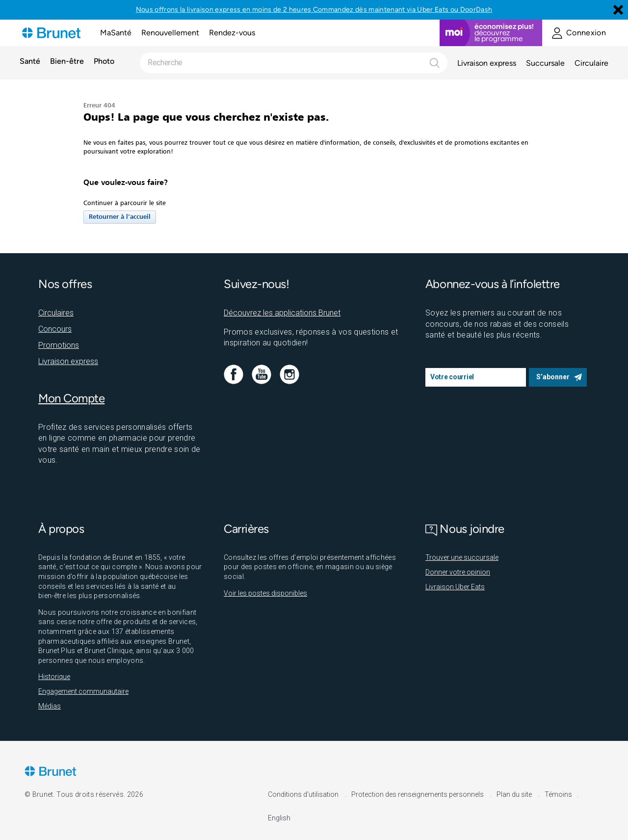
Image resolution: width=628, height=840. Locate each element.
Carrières (246, 529)
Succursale (545, 63)
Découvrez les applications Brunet (282, 313)
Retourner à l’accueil (120, 217)
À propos (61, 529)
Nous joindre (465, 529)
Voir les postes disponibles (265, 593)
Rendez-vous (232, 33)
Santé (30, 62)
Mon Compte (71, 398)
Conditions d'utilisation (304, 794)
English (279, 818)
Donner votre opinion (458, 572)
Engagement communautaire (83, 691)
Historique (54, 677)
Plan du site (515, 794)
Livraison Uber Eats (455, 587)
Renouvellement (170, 33)
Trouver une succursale (462, 557)
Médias (50, 706)
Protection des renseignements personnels (418, 794)
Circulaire (591, 63)
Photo (104, 62)
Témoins (558, 794)
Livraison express (487, 63)
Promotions (59, 345)
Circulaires (56, 313)
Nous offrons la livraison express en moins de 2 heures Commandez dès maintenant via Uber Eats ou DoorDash (314, 10)
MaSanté (116, 33)
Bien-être (67, 62)
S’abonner (553, 377)
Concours (55, 329)
